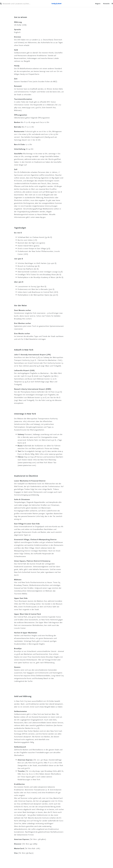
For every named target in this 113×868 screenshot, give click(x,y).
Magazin (98, 4)
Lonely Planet (56, 4)
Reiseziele (106, 4)
